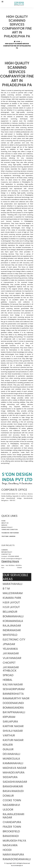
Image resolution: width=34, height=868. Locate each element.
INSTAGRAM (14, 533)
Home (17, 41)
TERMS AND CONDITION (9, 529)
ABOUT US (5, 523)
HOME (3, 521)
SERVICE (4, 525)
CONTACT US (6, 554)
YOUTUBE (5, 536)
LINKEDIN (12, 536)
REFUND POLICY (7, 552)
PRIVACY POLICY (7, 527)
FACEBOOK (6, 533)
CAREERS (5, 550)
